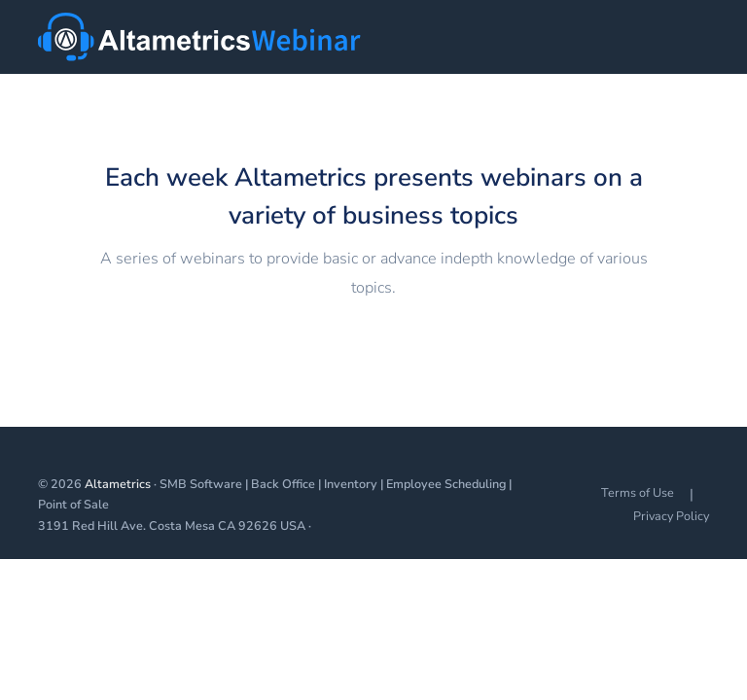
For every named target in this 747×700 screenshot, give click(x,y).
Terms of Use (638, 492)
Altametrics (118, 484)
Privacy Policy (671, 516)
